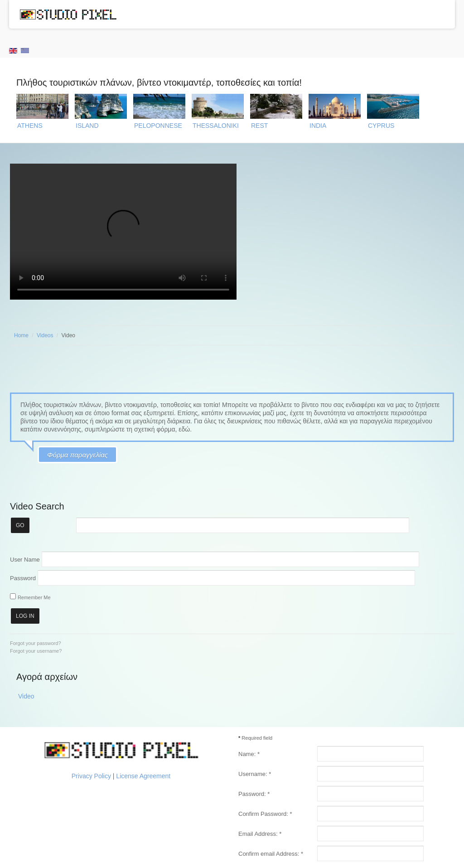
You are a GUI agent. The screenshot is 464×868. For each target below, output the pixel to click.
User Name (25, 559)
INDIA (318, 126)
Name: (249, 754)
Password (23, 578)
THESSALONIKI (216, 126)
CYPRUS (381, 126)
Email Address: (260, 834)
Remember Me (34, 597)
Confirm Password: (265, 814)
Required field (255, 738)
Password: (254, 794)
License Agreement (143, 776)
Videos (45, 335)
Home (21, 335)
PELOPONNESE (158, 126)
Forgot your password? (36, 643)
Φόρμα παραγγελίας (77, 455)
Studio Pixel (68, 14)
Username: (255, 774)
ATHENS (30, 126)
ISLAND (87, 126)
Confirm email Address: (271, 854)
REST (259, 126)
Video (26, 696)
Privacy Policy (91, 776)
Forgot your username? (36, 651)
